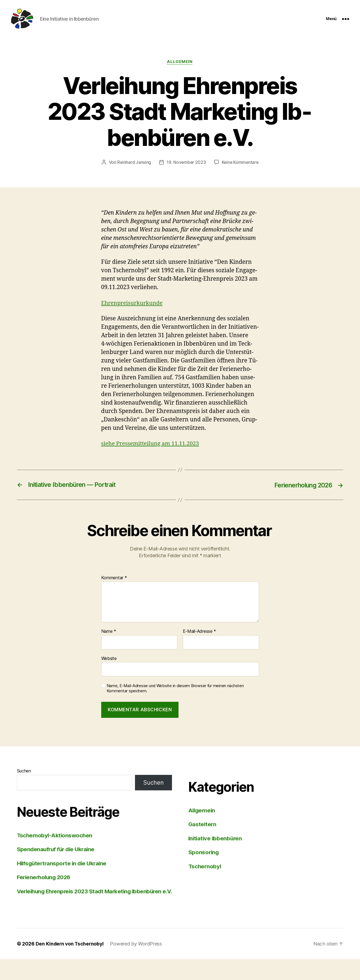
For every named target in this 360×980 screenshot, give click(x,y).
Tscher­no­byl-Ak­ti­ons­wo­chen (56, 848)
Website (109, 671)
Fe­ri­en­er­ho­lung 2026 (45, 889)
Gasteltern (203, 836)
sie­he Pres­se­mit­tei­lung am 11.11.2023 (152, 456)
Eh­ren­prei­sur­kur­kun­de (133, 315)
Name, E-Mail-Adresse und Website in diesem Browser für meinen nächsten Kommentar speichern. (175, 701)
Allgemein (180, 64)
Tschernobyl (205, 879)
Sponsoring (204, 864)
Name (109, 644)
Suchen (24, 783)
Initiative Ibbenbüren (216, 851)
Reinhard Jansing (160, 164)
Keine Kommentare (184, 175)
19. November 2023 (213, 164)
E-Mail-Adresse (200, 644)
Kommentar (114, 590)
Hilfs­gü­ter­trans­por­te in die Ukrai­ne (63, 876)
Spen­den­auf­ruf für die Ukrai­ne (57, 861)
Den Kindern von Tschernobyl (70, 965)
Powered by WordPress (138, 965)
